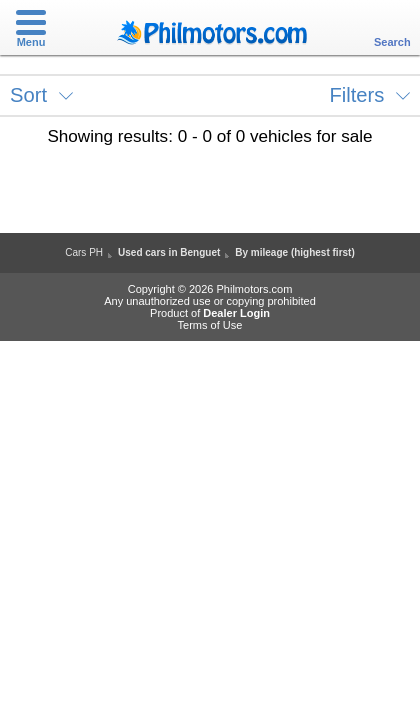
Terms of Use (210, 325)
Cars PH (84, 252)
